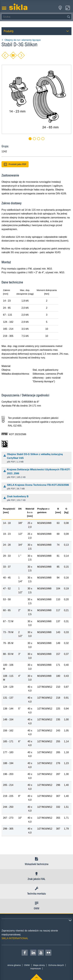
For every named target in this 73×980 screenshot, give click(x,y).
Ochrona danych (56, 965)
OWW (27, 965)
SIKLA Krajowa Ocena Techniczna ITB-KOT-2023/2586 (37, 487)
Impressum (36, 969)
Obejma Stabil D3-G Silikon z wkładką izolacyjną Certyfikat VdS (37, 458)
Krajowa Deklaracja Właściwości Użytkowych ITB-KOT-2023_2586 (37, 474)
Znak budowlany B (37, 498)
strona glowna (14, 965)
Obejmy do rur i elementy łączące (21, 40)
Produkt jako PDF (15, 164)
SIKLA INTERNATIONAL (15, 938)
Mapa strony (39, 965)
